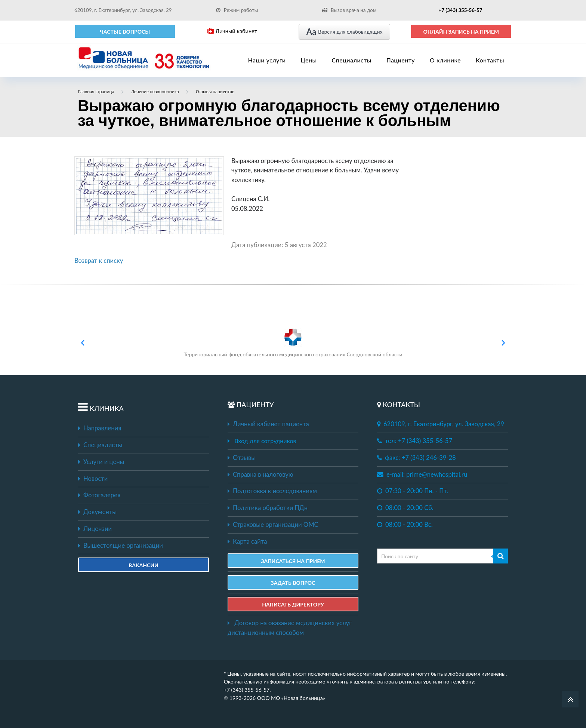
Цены (309, 60)
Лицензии (95, 529)
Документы (97, 512)
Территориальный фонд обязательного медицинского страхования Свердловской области (293, 343)
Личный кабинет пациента (268, 424)
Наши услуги (267, 60)
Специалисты (352, 60)
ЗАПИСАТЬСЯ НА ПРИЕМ (293, 561)
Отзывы (242, 458)
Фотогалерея (99, 495)
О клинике (445, 60)
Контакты (490, 60)
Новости (93, 479)
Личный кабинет (232, 31)
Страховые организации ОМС (273, 525)
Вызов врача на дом (349, 10)
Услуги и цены (101, 462)
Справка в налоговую (260, 474)
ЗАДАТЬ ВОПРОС (293, 583)
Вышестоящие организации (121, 546)
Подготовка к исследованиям (272, 491)
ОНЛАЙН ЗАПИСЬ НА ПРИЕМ (461, 32)
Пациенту (401, 60)
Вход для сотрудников (265, 441)
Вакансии (144, 565)
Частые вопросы (125, 32)
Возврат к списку (99, 261)
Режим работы (237, 10)
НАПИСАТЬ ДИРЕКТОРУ (293, 604)
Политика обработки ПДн (268, 508)
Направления (100, 428)
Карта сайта (247, 541)
